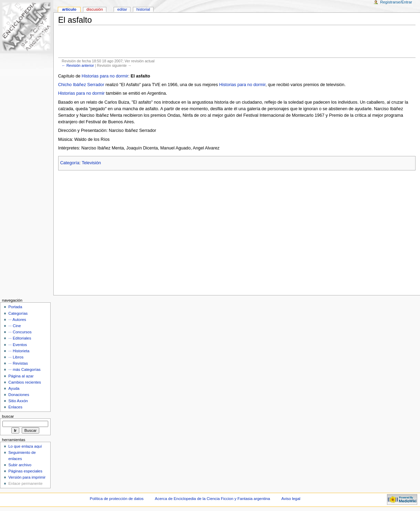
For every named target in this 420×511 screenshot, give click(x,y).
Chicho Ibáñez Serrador (81, 85)
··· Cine (14, 326)
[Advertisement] (237, 41)
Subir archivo (20, 465)
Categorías (18, 313)
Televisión (91, 163)
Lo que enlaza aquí (25, 446)
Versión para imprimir (27, 477)
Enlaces (15, 407)
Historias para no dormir (105, 76)
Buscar (8, 416)
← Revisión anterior (78, 65)
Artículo (69, 9)
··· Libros (16, 357)
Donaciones (19, 395)
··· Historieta (19, 351)
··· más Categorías (24, 369)
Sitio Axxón (18, 401)
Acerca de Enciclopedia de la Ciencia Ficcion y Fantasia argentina (213, 499)
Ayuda (14, 388)
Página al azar (21, 376)
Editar (122, 9)
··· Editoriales (20, 338)
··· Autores (17, 320)
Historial (143, 9)
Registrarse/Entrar (396, 2)
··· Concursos (20, 332)
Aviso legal (291, 499)
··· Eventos (18, 345)
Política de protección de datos (117, 499)
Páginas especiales (25, 471)
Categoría (70, 163)
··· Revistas (18, 363)
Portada (15, 307)
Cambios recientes (25, 382)
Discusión (95, 9)
